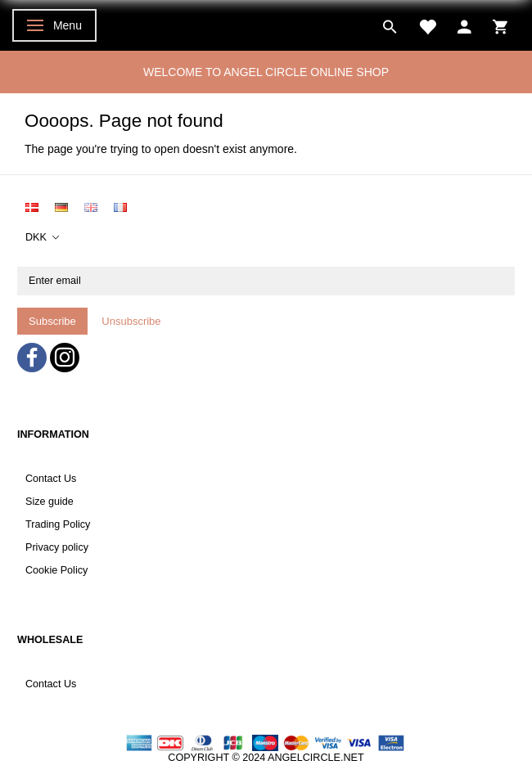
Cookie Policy (56, 570)
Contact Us (51, 479)
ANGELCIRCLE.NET (316, 758)
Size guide (50, 502)
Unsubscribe (131, 321)
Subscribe (52, 321)
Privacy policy (57, 547)
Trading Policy (58, 524)
